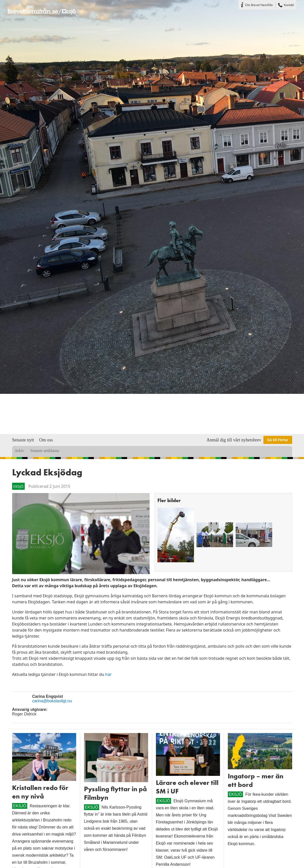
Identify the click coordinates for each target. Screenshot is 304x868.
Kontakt (289, 5)
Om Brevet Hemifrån (259, 5)
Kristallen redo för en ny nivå (40, 792)
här (108, 674)
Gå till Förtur (278, 440)
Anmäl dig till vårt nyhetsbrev (234, 440)
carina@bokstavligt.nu (52, 701)
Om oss (46, 440)
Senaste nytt (23, 440)
